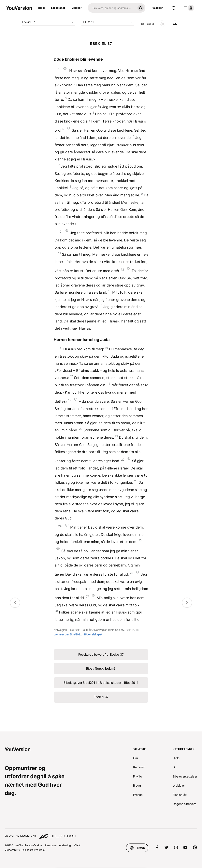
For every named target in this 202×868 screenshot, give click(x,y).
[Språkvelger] (174, 8)
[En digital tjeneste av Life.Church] (101, 834)
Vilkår (77, 845)
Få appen (158, 8)
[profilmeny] (188, 8)
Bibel (42, 8)
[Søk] (112, 8)
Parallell (147, 24)
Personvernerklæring (58, 845)
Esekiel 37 (49, 22)
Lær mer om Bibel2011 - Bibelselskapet (78, 634)
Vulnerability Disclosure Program (25, 850)
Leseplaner (58, 8)
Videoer (76, 8)
